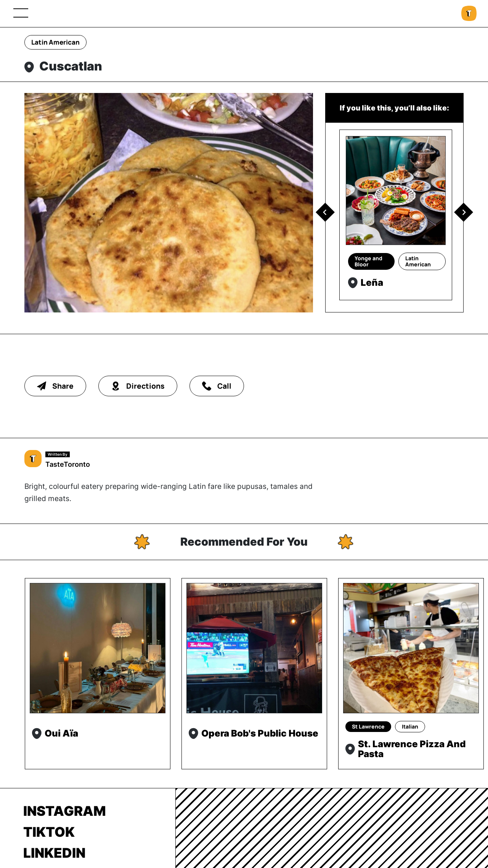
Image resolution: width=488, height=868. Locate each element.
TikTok (49, 832)
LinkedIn (54, 853)
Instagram (65, 811)
